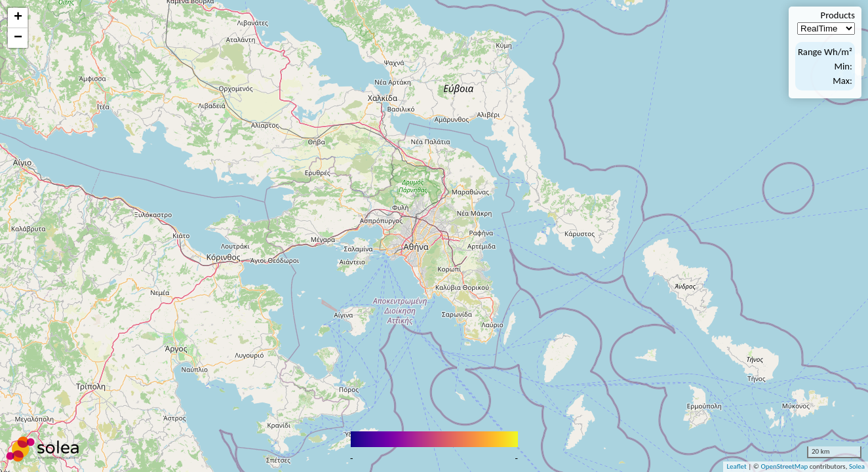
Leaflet (736, 466)
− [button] (18, 38)
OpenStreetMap (784, 466)
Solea (857, 466)
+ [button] (18, 18)
